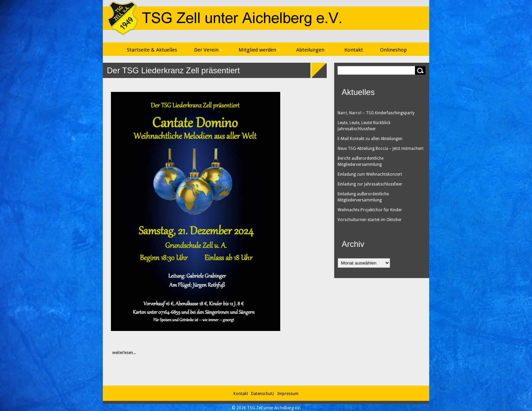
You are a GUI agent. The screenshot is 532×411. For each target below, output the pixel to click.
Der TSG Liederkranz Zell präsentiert (173, 70)
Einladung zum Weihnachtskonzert (370, 174)
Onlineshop (393, 50)
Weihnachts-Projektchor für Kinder (370, 210)
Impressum (288, 394)
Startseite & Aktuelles (152, 50)
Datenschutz (264, 394)
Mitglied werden (259, 50)
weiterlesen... (121, 353)
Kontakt (354, 50)
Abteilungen (312, 50)
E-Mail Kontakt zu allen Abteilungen (370, 139)
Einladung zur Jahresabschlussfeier (370, 184)
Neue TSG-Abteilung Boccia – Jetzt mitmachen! (381, 149)
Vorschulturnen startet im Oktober (370, 220)
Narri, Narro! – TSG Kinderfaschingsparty (376, 113)
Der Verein (208, 50)
